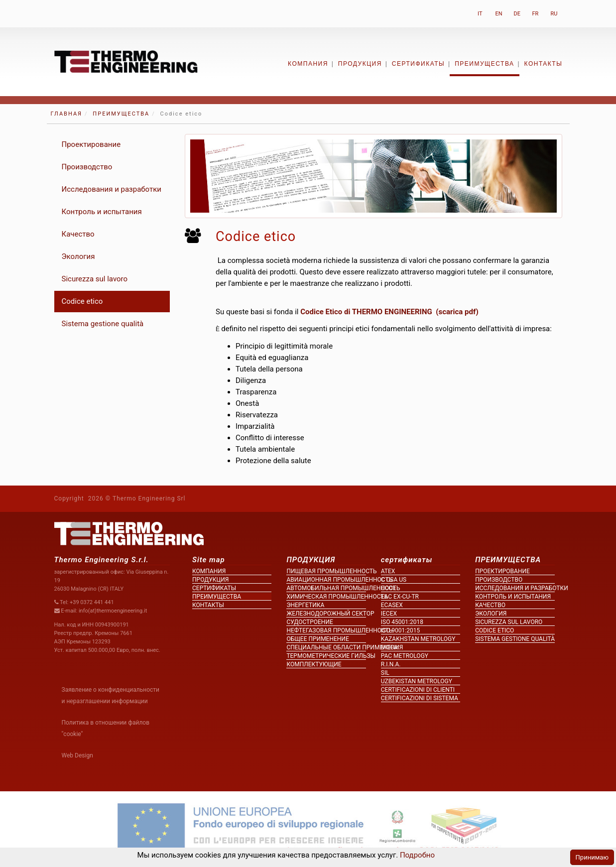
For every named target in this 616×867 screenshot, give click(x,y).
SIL (385, 673)
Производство (87, 167)
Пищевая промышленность (326, 571)
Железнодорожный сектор (326, 614)
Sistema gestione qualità (103, 324)
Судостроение (309, 622)
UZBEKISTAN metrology (417, 681)
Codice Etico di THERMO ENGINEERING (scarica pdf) (389, 312)
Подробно (416, 855)
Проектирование (91, 144)
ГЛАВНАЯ (67, 114)
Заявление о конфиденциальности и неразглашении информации (111, 695)
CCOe (389, 588)
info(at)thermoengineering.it (113, 611)
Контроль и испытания (102, 212)
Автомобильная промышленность (326, 588)
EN (499, 14)
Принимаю (592, 857)
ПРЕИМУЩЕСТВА (484, 63)
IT (480, 14)
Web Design (77, 755)
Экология (78, 256)
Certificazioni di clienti (418, 690)
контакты (544, 63)
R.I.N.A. (391, 664)
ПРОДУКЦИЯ (360, 63)
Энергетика (305, 605)
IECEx (389, 614)
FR (536, 14)
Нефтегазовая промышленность (326, 630)
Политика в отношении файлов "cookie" (106, 728)
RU (554, 14)
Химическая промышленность (326, 597)
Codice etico (82, 301)
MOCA (389, 647)
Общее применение (317, 639)
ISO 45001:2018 (402, 622)
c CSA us (394, 580)
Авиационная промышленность (326, 580)
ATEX (388, 571)
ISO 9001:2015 (400, 630)
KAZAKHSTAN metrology (418, 639)
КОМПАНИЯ (308, 63)
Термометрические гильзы (326, 656)
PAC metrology (405, 656)
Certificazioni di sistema (420, 698)
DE (517, 14)
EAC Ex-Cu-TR (400, 597)
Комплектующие (314, 664)
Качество (78, 234)
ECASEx (392, 605)
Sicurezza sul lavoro (95, 279)
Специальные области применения (326, 647)
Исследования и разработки (112, 189)
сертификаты (418, 63)
